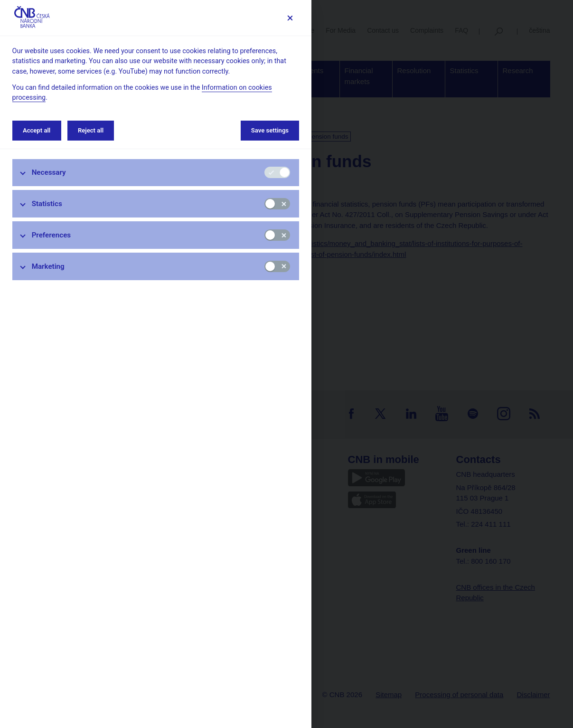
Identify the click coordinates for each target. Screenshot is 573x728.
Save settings (270, 130)
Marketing (48, 266)
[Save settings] (290, 18)
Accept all (37, 130)
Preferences (52, 235)
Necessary (49, 172)
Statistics (47, 204)
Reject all (91, 130)
